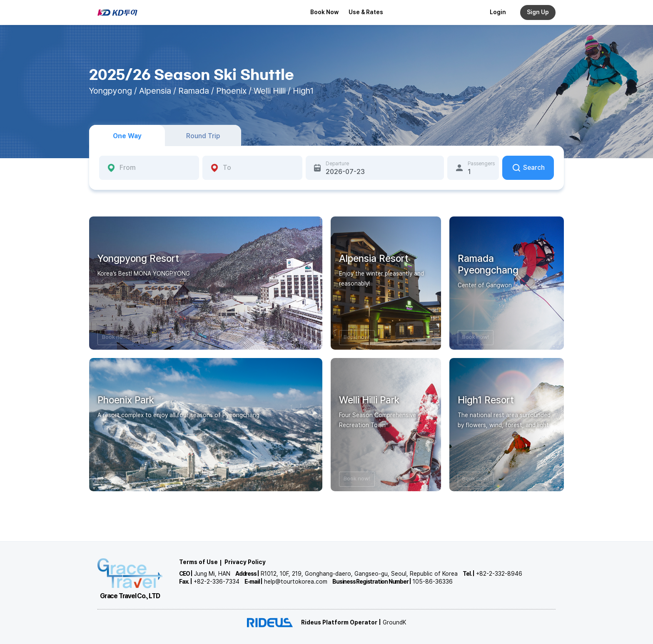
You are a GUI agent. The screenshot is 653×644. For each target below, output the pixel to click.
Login (498, 12)
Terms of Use (198, 562)
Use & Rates (366, 12)
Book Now (324, 12)
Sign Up (538, 12)
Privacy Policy (245, 562)
